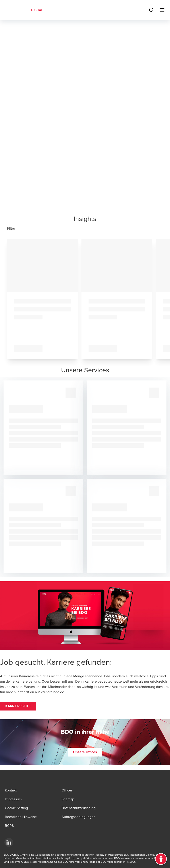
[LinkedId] (9, 842)
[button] (18, 706)
